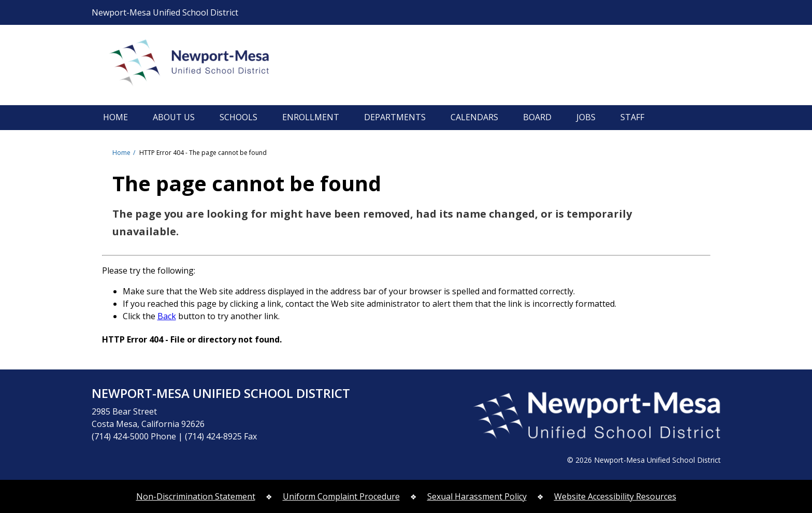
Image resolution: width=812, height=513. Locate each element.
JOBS (586, 117)
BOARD (537, 117)
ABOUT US (174, 117)
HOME (115, 117)
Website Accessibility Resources (615, 496)
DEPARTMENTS (395, 117)
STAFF (632, 117)
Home (121, 153)
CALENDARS (474, 117)
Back (167, 316)
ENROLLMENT (311, 117)
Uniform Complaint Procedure (341, 496)
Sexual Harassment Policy (477, 496)
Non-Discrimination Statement (196, 496)
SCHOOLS (238, 117)
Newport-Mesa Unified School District (200, 65)
